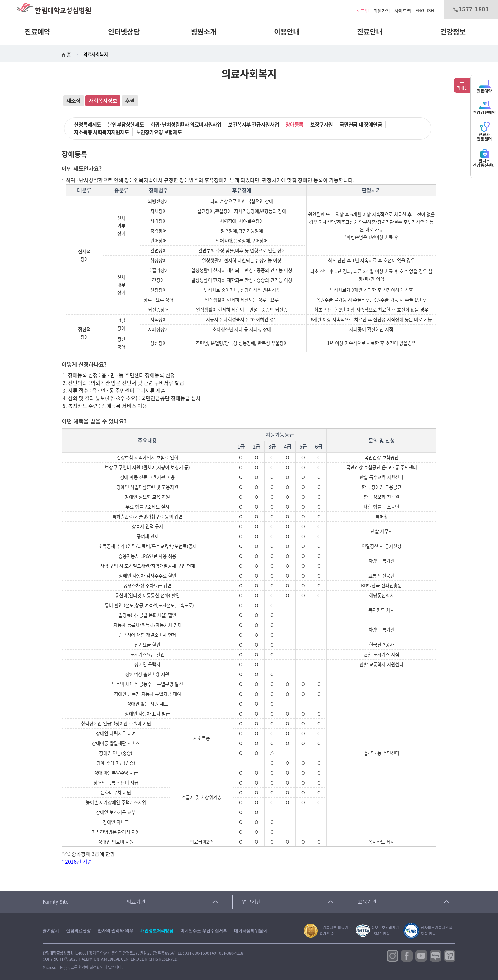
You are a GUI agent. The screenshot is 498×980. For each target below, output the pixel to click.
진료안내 (370, 32)
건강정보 (453, 32)
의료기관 (136, 902)
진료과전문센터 (484, 131)
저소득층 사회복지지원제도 (102, 132)
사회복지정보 (103, 101)
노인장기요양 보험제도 (159, 132)
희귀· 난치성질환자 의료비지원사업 (186, 125)
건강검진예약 (484, 107)
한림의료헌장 (78, 931)
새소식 (74, 101)
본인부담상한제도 (126, 125)
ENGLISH (425, 11)
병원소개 (204, 32)
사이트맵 (403, 11)
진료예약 (37, 32)
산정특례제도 (87, 125)
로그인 (363, 11)
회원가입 (382, 11)
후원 (130, 101)
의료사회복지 (96, 55)
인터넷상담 (124, 32)
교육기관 (367, 902)
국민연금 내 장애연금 (361, 125)
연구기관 (252, 902)
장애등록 (295, 125)
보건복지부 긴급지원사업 (253, 125)
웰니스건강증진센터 (484, 158)
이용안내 (287, 32)
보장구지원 (322, 125)
